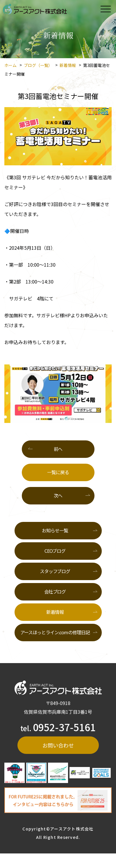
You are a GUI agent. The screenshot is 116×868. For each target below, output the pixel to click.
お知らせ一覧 (55, 530)
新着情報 (68, 65)
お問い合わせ (58, 745)
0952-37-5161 (64, 727)
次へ (58, 495)
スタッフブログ (55, 571)
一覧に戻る (58, 472)
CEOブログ (55, 551)
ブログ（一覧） (38, 65)
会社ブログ (55, 591)
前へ (58, 449)
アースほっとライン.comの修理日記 (55, 632)
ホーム (10, 65)
